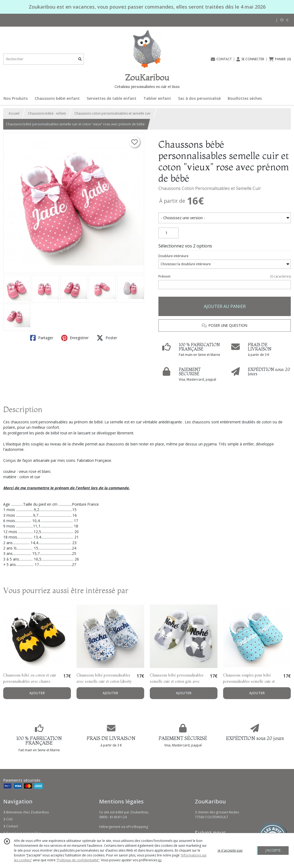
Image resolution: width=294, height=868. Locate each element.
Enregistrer (75, 338)
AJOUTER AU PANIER (225, 306)
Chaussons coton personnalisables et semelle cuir (112, 113)
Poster (107, 338)
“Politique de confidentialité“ (78, 860)
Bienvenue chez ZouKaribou (26, 812)
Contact (11, 826)
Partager (42, 338)
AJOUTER (37, 693)
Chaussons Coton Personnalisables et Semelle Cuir (210, 188)
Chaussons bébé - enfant (47, 113)
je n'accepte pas (230, 850)
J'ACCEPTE (273, 850)
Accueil (14, 113)
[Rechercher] (80, 59)
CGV (8, 819)
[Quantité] (168, 233)
